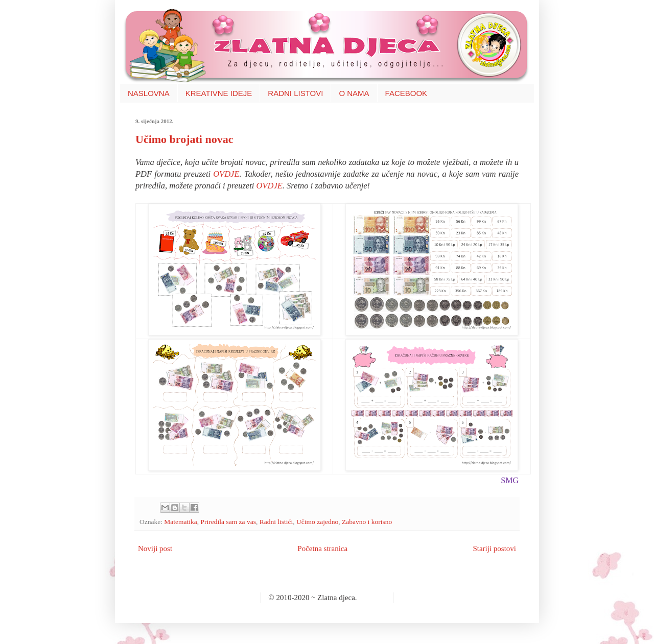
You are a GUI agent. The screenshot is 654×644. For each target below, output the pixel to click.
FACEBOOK (406, 93)
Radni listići (276, 522)
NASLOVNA (149, 93)
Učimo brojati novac (184, 139)
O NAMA (354, 93)
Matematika (180, 522)
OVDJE (226, 174)
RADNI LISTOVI (295, 93)
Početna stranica (322, 548)
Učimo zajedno (317, 522)
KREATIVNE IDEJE (219, 93)
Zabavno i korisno (367, 522)
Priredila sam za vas (228, 522)
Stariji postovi (494, 548)
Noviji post (155, 548)
